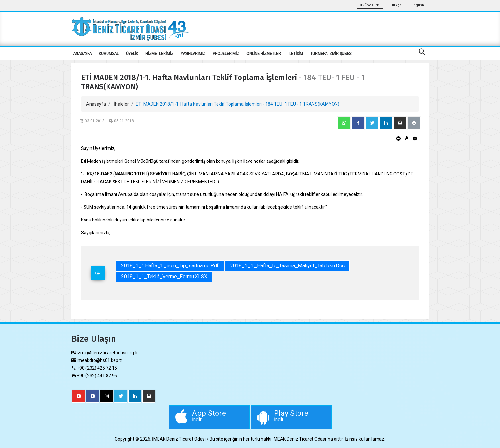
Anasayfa (96, 104)
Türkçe (396, 5)
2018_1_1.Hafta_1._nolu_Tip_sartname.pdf (170, 266)
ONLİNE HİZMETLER (264, 54)
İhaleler (121, 104)
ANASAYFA (82, 54)
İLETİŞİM (296, 54)
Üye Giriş (370, 5)
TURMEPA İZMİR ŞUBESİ (331, 54)
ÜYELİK (132, 54)
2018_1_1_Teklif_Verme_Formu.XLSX (164, 276)
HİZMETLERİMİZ (159, 54)
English (418, 5)
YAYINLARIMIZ (193, 54)
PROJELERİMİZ (226, 54)
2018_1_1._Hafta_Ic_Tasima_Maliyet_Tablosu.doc (287, 266)
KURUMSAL (109, 54)
